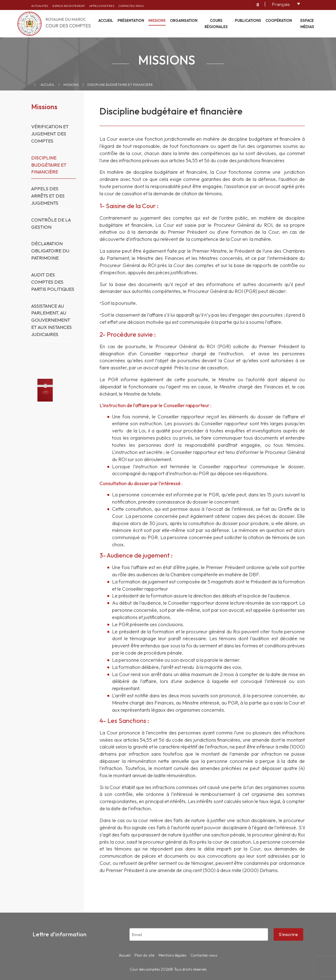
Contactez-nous (131, 6)
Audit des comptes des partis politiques (53, 282)
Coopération (279, 20)
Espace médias (307, 24)
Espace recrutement (69, 6)
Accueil (48, 85)
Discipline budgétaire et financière (120, 85)
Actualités (40, 6)
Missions (157, 20)
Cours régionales (216, 24)
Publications (248, 20)
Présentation (131, 20)
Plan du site (144, 955)
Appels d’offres (102, 6)
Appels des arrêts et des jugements (48, 196)
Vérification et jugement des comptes (50, 134)
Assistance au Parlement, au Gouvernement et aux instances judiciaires (51, 320)
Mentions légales (172, 955)
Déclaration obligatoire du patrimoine (50, 251)
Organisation (184, 20)
